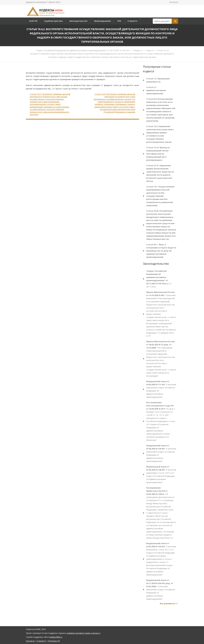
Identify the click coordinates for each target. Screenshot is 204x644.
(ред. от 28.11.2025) (159, 279)
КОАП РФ (33, 21)
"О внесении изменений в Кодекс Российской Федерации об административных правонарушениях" (161, 389)
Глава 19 (150, 50)
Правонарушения (102, 21)
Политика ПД (54, 641)
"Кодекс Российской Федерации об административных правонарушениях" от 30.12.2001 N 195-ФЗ (83, 50)
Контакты (174, 2)
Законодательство (78, 21)
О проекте (132, 21)
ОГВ (119, 21)
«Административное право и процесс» (83, 633)
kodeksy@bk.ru (56, 637)
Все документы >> (169, 603)
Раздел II (138, 50)
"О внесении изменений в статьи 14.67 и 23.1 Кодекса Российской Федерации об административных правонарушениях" (161, 474)
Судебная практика (53, 21)
